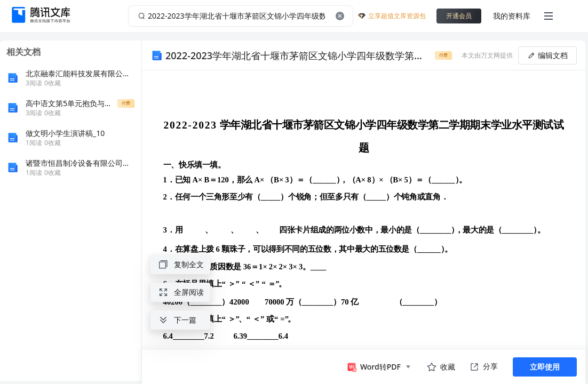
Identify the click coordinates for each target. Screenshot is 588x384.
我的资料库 (512, 16)
